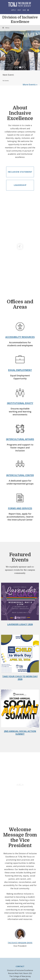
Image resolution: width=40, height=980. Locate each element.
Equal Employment (20, 370)
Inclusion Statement (20, 172)
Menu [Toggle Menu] (6, 28)
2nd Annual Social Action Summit (20, 733)
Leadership (20, 185)
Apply (14, 10)
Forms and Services (20, 508)
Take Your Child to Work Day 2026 (20, 678)
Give (24, 10)
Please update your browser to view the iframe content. (20, 81)
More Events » (30, 85)
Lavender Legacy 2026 (20, 624)
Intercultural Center (20, 475)
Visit (19, 10)
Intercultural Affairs (20, 439)
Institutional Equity (20, 403)
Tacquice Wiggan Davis (20, 943)
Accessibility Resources (20, 337)
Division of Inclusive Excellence (20, 20)
